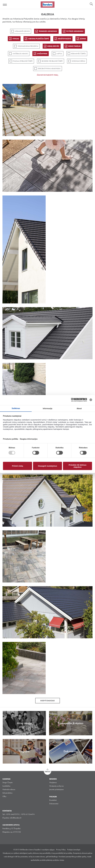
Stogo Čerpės (7, 782)
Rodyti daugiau (48, 701)
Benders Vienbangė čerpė (52, 61)
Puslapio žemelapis (74, 850)
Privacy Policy (61, 850)
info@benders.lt (16, 818)
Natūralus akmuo (20, 54)
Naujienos (53, 782)
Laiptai (59, 54)
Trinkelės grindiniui (48, 31)
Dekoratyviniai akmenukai (49, 69)
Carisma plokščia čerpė (39, 39)
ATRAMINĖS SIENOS (22, 31)
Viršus (47, 772)
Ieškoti (91, 4)
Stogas (16, 39)
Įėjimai (83, 39)
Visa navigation (5, 5)
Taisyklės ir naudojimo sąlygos (44, 850)
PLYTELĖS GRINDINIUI (75, 31)
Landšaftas (6, 786)
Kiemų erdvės (53, 46)
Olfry (4, 796)
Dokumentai (54, 804)
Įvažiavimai (42, 54)
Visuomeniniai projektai (28, 46)
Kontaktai (53, 800)
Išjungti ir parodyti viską (47, 75)
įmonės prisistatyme (56, 789)
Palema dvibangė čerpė (23, 61)
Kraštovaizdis (65, 39)
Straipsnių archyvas (56, 786)
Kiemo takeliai (74, 46)
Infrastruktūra (7, 793)
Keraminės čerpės (78, 54)
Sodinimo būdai (78, 61)
